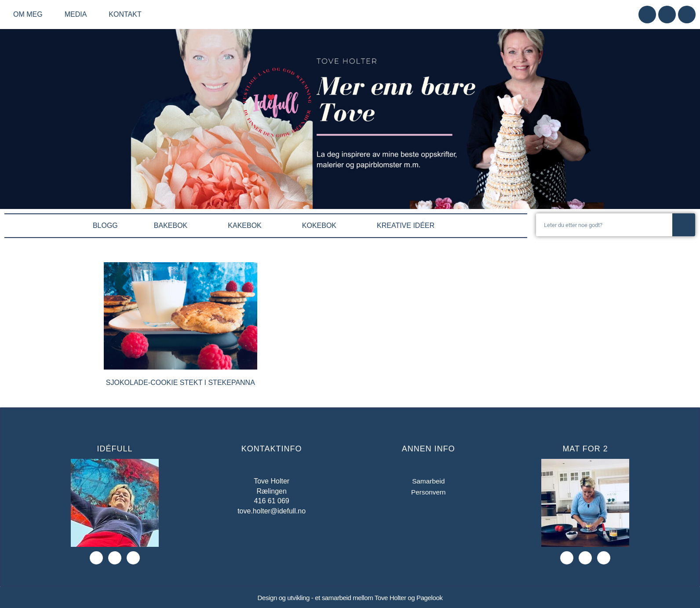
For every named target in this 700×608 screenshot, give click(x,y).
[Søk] (684, 225)
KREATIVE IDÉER (408, 226)
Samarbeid (428, 481)
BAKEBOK (173, 226)
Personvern (428, 493)
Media (78, 15)
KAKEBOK (247, 226)
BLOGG (105, 225)
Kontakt (125, 14)
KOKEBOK (321, 226)
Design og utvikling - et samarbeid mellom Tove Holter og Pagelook (350, 598)
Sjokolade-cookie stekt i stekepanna (180, 383)
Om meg (30, 15)
